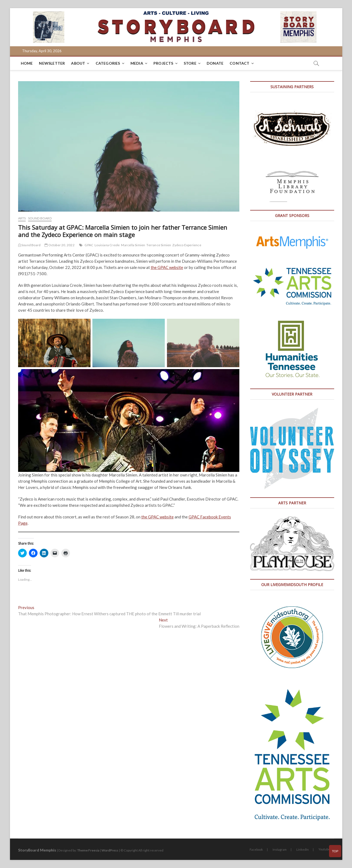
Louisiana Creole (107, 245)
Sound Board (40, 218)
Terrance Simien (159, 245)
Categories (108, 63)
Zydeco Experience (187, 245)
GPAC (89, 245)
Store (190, 63)
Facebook (256, 849)
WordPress (110, 850)
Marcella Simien (133, 245)
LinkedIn (303, 849)
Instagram (280, 849)
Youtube (324, 849)
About (78, 63)
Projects (163, 63)
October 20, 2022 (60, 245)
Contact (239, 63)
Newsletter (52, 63)
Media (137, 63)
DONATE (215, 63)
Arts (22, 218)
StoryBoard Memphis (37, 850)
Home (27, 63)
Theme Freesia (88, 850)
